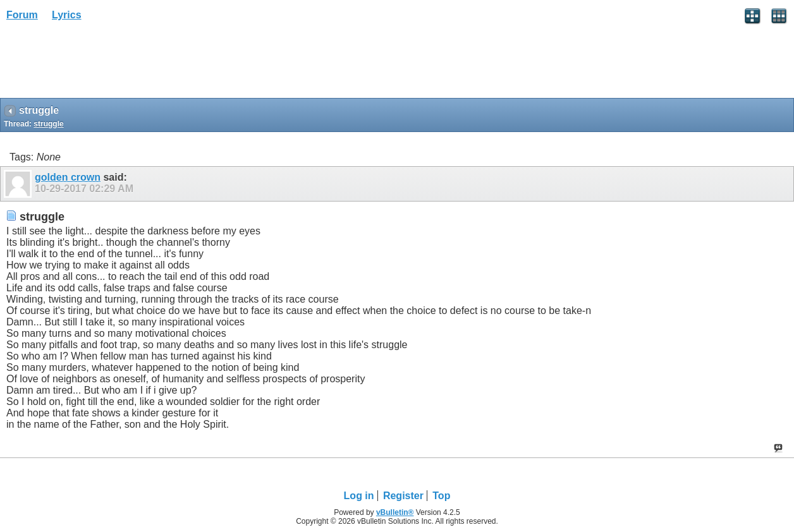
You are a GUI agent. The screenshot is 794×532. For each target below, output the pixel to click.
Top (441, 496)
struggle (48, 124)
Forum (22, 15)
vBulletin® (395, 512)
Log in (359, 496)
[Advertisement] (101, 64)
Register (403, 496)
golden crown (68, 177)
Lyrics (67, 15)
